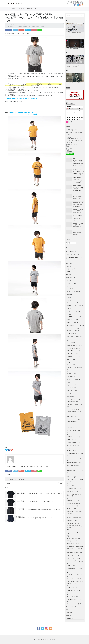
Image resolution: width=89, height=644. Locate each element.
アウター (68, 266)
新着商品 (68, 615)
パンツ (67, 382)
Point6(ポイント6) (71, 565)
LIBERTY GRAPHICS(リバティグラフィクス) (75, 495)
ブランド (68, 396)
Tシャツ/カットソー (72, 303)
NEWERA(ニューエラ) (72, 538)
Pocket (36, 30)
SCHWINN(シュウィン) (73, 351)
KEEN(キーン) (70, 477)
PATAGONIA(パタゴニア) (73, 553)
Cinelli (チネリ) (71, 334)
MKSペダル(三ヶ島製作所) (73, 518)
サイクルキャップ (71, 612)
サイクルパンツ (71, 385)
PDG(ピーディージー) (72, 558)
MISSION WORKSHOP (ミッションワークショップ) (75, 512)
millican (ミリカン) (71, 506)
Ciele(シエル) (70, 448)
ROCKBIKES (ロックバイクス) (74, 574)
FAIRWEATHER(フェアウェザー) (75, 454)
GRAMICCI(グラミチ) (72, 465)
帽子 (67, 610)
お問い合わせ (21, 9)
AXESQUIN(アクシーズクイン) (75, 412)
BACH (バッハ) (71, 416)
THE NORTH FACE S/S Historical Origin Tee (31, 467)
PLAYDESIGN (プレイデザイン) (75, 561)
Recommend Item (70, 251)
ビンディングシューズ (72, 292)
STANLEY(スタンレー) (71, 254)
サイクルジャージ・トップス (74, 306)
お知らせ (68, 263)
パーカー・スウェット (72, 311)
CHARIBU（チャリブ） (73, 442)
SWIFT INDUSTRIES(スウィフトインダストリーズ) (75, 582)
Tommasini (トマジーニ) (73, 604)
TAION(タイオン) (71, 588)
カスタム (68, 275)
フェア (67, 393)
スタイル (68, 294)
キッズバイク (69, 277)
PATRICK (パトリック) (72, 555)
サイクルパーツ (70, 283)
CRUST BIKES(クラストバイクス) (75, 337)
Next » (60, 484)
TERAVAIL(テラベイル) (73, 356)
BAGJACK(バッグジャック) (74, 419)
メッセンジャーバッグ (72, 379)
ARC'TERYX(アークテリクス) (74, 405)
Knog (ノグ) (70, 486)
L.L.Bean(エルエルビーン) (73, 489)
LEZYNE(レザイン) (72, 491)
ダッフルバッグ (71, 374)
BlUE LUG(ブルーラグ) (73, 428)
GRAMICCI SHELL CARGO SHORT (22, 113)
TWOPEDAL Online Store (32, 9)
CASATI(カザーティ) (72, 328)
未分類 (67, 618)
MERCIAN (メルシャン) (73, 348)
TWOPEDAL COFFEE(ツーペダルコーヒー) (74, 258)
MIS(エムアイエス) (72, 509)
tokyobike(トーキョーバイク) (74, 599)
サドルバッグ (70, 365)
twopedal (18, 459)
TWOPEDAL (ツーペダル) (43, 639)
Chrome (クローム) (72, 445)
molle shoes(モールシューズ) (74, 523)
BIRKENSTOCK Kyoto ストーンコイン (24, 114)
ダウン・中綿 (70, 269)
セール (67, 297)
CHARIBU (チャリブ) (72, 331)
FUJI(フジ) (69, 343)
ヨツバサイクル (70, 607)
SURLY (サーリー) (71, 354)
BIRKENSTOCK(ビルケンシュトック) (75, 423)
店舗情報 (13, 9)
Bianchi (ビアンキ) (71, 320)
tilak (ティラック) (71, 597)
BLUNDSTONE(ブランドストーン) (75, 432)
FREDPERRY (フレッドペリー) (75, 458)
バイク (67, 314)
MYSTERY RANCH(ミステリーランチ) (75, 533)
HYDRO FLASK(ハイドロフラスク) (75, 472)
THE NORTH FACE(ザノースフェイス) (22, 34)
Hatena (30, 30)
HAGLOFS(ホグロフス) (73, 468)
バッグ (67, 362)
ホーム (7, 9)
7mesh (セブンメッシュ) (73, 399)
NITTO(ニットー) (71, 541)
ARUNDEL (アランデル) (73, 409)
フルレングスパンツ (72, 391)
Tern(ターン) (70, 359)
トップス (68, 300)
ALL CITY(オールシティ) (73, 317)
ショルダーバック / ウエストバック (75, 368)
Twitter (16, 30)
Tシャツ (47, 467)
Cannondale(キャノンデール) (74, 325)
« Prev (8, 484)
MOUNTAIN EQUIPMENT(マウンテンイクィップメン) (75, 527)
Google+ (23, 30)
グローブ (68, 280)
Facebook (9, 30)
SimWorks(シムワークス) (73, 579)
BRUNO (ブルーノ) (72, 322)
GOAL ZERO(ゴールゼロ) (73, 462)
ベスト (68, 272)
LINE (42, 30)
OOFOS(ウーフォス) (72, 544)
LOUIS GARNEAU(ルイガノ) (74, 345)
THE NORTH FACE (11, 467)
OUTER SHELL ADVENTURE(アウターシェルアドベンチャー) (75, 547)
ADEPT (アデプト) (71, 402)
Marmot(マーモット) (72, 500)
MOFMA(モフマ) (71, 520)
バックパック (70, 377)
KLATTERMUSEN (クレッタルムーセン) (75, 481)
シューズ (68, 286)
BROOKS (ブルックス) (73, 437)
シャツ (68, 309)
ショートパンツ (71, 388)
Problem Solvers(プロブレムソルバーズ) (75, 569)
